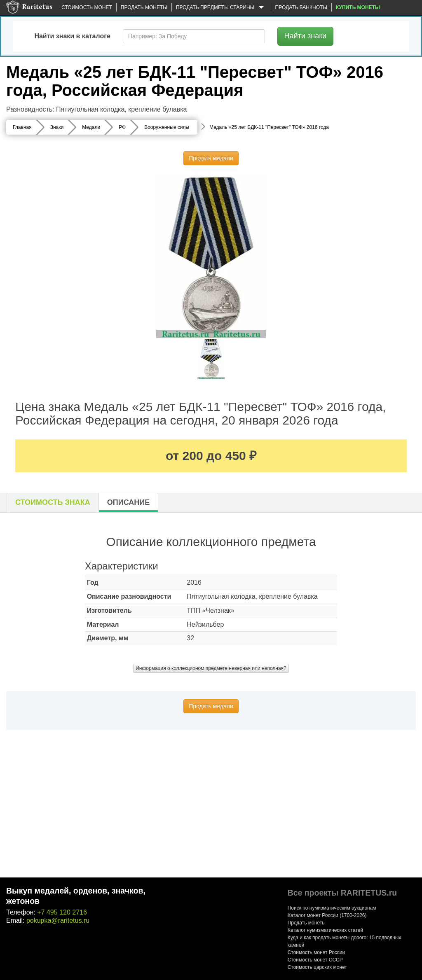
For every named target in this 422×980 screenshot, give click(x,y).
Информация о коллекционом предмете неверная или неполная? (211, 668)
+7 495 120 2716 (62, 912)
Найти (306, 36)
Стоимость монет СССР (315, 960)
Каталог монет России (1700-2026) (327, 915)
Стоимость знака (53, 502)
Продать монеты (144, 7)
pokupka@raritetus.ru (58, 920)
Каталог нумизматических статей (326, 930)
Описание (128, 502)
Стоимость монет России (316, 952)
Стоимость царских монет (317, 967)
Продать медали (211, 158)
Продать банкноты (301, 7)
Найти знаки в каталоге (72, 36)
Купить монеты (358, 7)
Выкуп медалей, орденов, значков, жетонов (76, 896)
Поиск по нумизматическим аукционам (332, 908)
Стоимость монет (87, 7)
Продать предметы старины (221, 8)
